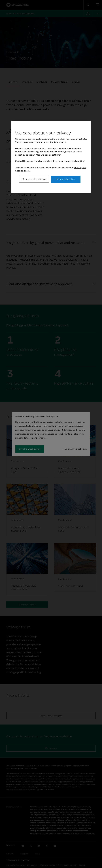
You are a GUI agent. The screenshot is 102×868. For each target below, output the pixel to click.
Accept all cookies (66, 179)
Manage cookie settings (34, 179)
